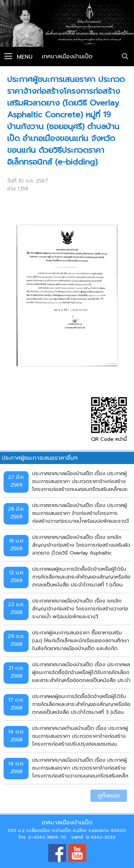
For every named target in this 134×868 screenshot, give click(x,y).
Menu (18, 57)
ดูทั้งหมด (109, 796)
